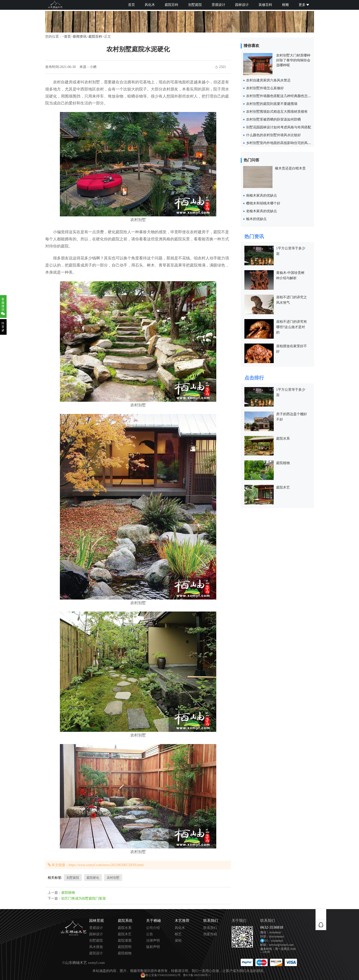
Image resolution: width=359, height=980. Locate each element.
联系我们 (210, 928)
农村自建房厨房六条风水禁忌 (268, 80)
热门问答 (251, 160)
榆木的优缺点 (256, 219)
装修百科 (265, 5)
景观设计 (218, 5)
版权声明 (153, 947)
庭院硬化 (93, 878)
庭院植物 (68, 893)
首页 (131, 5)
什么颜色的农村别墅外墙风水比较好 (273, 135)
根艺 (178, 934)
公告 (150, 934)
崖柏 (178, 941)
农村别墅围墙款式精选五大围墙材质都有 (277, 112)
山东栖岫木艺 (76, 963)
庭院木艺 (283, 487)
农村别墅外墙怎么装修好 (265, 88)
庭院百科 (172, 5)
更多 (304, 5)
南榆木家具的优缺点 (261, 195)
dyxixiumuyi (277, 936)
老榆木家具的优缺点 (261, 211)
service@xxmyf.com (281, 945)
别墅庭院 (195, 5)
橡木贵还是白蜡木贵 (290, 168)
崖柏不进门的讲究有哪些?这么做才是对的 (292, 327)
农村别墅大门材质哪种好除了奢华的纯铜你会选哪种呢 (293, 60)
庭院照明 (125, 947)
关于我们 (239, 921)
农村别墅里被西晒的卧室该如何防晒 (273, 119)
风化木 (150, 5)
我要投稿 (210, 934)
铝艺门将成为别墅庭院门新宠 (84, 898)
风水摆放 (96, 947)
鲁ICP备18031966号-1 (197, 975)
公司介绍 (153, 928)
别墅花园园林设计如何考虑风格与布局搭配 (279, 127)
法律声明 (153, 941)
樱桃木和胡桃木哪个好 (263, 203)
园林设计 (242, 5)
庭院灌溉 (125, 941)
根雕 (285, 5)
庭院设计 (96, 953)
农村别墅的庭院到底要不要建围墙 (272, 104)
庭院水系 (283, 439)
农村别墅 (113, 878)
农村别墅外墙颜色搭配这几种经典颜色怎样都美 (282, 96)
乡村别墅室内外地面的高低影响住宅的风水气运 (282, 143)
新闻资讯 (80, 37)
